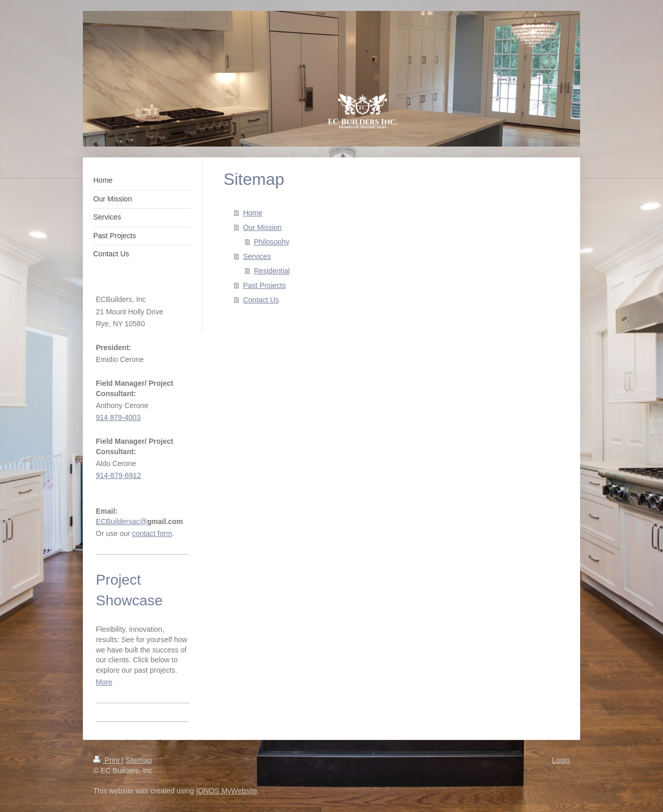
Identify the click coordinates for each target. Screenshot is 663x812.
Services (257, 256)
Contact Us (261, 300)
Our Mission (262, 227)
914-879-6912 (118, 475)
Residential (272, 271)
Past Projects (264, 285)
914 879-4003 (118, 417)
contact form (152, 533)
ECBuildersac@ (121, 521)
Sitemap (139, 760)
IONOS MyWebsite (226, 791)
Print (107, 760)
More (104, 682)
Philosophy (272, 242)
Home (253, 213)
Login (561, 760)
